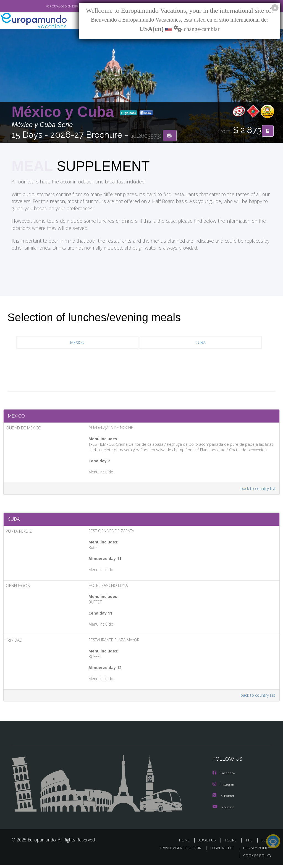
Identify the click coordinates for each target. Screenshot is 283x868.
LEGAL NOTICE (220, 851)
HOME (186, 843)
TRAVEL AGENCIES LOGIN (176, 851)
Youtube (224, 810)
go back (129, 113)
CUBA (201, 343)
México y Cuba (65, 112)
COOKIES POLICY (256, 859)
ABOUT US (209, 843)
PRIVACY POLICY (255, 851)
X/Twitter (224, 799)
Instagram (225, 788)
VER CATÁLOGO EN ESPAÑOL (53, 6)
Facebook (224, 777)
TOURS (232, 843)
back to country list (257, 490)
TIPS (250, 843)
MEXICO (77, 343)
